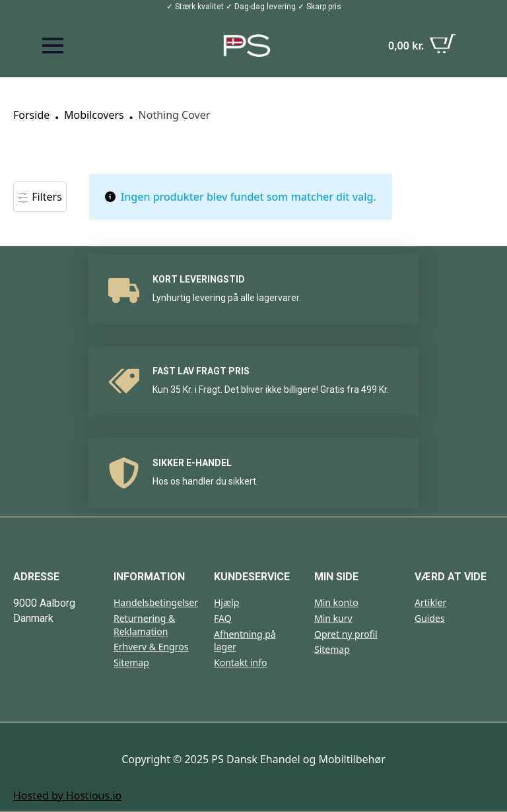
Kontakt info (240, 662)
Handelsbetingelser (156, 602)
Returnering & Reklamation (144, 625)
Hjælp (226, 602)
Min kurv (333, 618)
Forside (31, 115)
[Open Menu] (53, 46)
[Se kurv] (422, 45)
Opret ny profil (346, 634)
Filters (40, 197)
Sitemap (131, 662)
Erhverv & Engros (151, 647)
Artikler (430, 602)
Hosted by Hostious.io (67, 795)
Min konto (336, 602)
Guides (430, 618)
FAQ (223, 618)
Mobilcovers (94, 115)
